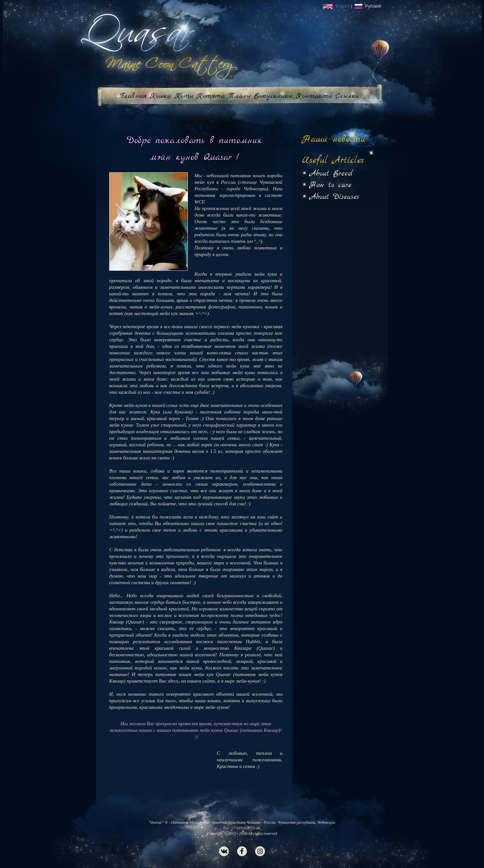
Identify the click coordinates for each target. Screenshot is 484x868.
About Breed (331, 174)
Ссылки (347, 96)
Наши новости (334, 139)
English (337, 6)
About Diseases (334, 197)
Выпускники (273, 96)
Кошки (161, 96)
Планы (239, 96)
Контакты (314, 96)
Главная (133, 96)
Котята (211, 96)
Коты (184, 96)
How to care (331, 185)
